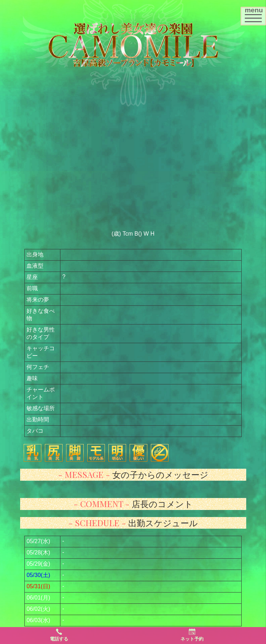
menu (255, 14)
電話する (59, 635)
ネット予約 (192, 635)
